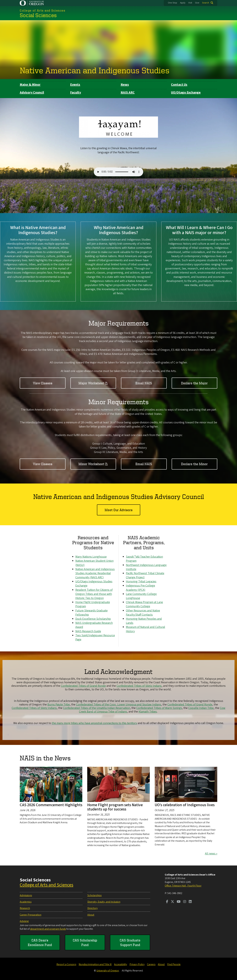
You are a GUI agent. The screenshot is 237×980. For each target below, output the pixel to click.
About (91, 915)
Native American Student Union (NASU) (94, 563)
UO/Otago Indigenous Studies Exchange (94, 584)
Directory (92, 908)
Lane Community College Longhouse (141, 596)
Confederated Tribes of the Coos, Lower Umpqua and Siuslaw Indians (119, 705)
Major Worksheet (91, 383)
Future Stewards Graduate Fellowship (92, 612)
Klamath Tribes (148, 712)
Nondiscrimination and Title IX (95, 964)
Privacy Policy (137, 964)
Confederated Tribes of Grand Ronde (83, 686)
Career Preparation (31, 915)
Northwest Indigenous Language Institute (146, 567)
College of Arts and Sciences (46, 885)
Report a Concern (66, 964)
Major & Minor (30, 85)
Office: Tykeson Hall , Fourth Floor (183, 886)
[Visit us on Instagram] (185, 902)
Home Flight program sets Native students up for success (115, 807)
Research (25, 908)
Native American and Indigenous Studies (95, 70)
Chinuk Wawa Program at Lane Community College (144, 604)
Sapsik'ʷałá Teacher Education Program (144, 559)
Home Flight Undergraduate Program (93, 604)
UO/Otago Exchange (186, 92)
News (125, 85)
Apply (183, 3)
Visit (190, 3)
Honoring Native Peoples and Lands (144, 621)
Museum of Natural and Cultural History (145, 629)
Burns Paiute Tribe (59, 705)
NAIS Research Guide (88, 631)
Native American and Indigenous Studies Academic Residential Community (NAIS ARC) (95, 573)
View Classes (43, 383)
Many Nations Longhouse (91, 557)
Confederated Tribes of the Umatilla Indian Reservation (97, 708)
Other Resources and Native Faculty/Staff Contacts (143, 612)
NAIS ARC (128, 92)
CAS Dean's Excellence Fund (40, 942)
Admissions (26, 895)
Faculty (76, 92)
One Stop (172, 3)
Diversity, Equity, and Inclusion (104, 902)
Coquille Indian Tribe (201, 708)
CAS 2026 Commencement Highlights (51, 805)
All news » (211, 854)
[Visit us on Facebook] (167, 902)
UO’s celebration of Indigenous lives (185, 805)
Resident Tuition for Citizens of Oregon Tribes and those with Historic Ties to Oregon (94, 594)
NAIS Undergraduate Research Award (94, 625)
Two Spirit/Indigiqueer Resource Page (95, 637)
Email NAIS (144, 383)
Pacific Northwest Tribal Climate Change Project (145, 575)
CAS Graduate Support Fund (130, 942)
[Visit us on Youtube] (179, 902)
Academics (26, 902)
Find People (174, 964)
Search (206, 3)
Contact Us (179, 85)
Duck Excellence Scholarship (93, 619)
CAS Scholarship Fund (85, 942)
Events (75, 85)
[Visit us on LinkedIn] (190, 902)
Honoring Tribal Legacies (141, 582)
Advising (24, 921)
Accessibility (121, 964)
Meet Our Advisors (119, 510)
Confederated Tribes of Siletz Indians (139, 686)
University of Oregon (108, 971)
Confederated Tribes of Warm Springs (159, 708)
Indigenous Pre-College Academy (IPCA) (140, 588)
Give (197, 3)
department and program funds (48, 929)
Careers (151, 964)
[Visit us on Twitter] (172, 902)
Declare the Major (194, 383)
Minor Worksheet (91, 464)
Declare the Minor (194, 464)
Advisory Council (32, 92)
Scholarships (94, 895)
